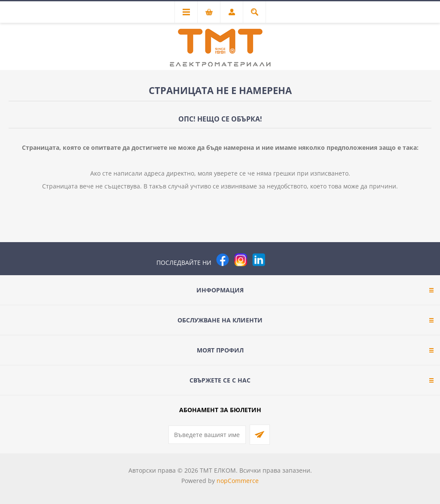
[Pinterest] (277, 260)
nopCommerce (238, 481)
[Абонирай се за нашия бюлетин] (207, 435)
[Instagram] (241, 260)
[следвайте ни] (259, 260)
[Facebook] (223, 260)
